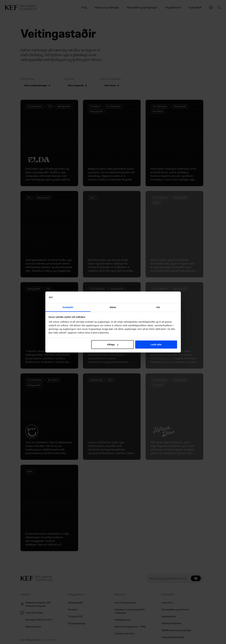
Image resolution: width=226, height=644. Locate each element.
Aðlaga (113, 344)
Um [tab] (158, 307)
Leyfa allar (156, 344)
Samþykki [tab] (68, 307)
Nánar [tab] (113, 307)
